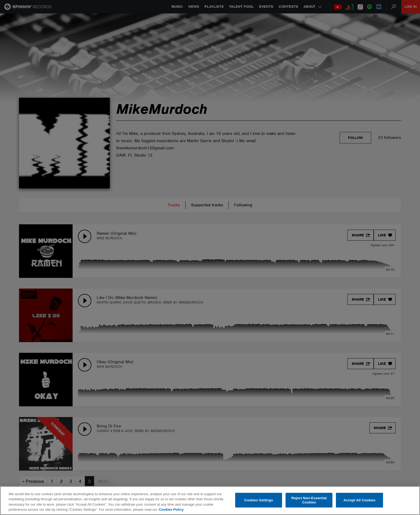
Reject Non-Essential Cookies (309, 500)
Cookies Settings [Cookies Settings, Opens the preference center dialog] (259, 500)
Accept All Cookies (359, 500)
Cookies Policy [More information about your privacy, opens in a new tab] (171, 510)
